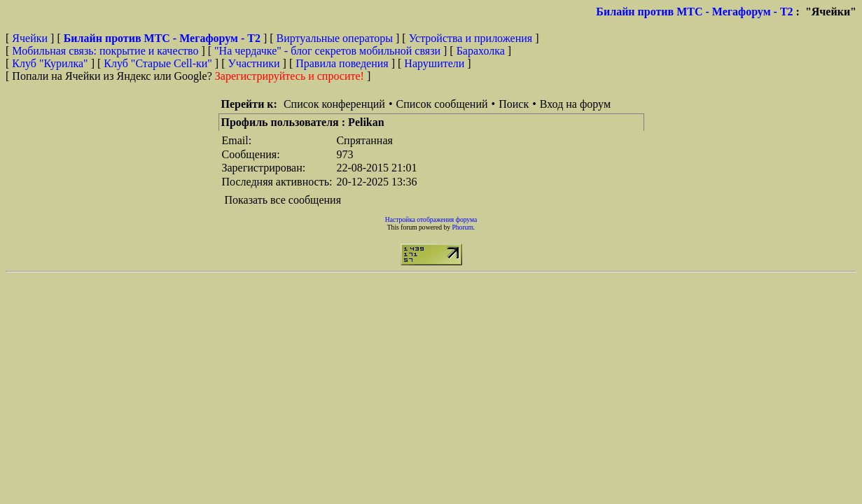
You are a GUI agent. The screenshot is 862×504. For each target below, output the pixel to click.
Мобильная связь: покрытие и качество (105, 51)
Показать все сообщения (283, 200)
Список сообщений (442, 104)
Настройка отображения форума (431, 219)
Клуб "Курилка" (50, 63)
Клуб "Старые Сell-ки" (158, 63)
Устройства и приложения (471, 38)
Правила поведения (342, 63)
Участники (254, 63)
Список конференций (334, 104)
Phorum (462, 227)
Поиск (514, 104)
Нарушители (434, 63)
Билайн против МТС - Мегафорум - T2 (694, 12)
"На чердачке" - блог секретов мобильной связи (327, 51)
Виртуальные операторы (335, 38)
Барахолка (481, 51)
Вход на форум (575, 104)
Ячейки (31, 38)
